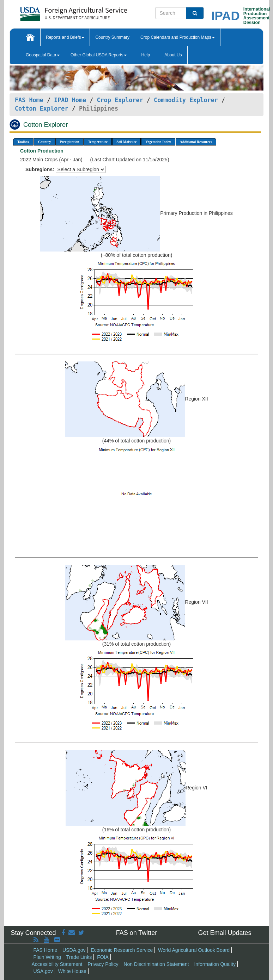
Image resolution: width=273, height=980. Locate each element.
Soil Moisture (126, 142)
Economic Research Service (122, 950)
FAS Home (29, 100)
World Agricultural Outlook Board (194, 950)
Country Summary (112, 37)
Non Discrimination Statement (156, 964)
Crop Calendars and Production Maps (178, 37)
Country (44, 142)
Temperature (98, 142)
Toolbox (23, 142)
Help (145, 55)
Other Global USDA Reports (99, 55)
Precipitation (69, 142)
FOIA (103, 957)
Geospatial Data (43, 55)
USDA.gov (74, 950)
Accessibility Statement (57, 964)
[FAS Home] (56, 11)
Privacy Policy (103, 964)
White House (72, 971)
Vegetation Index (158, 142)
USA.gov (43, 971)
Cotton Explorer (42, 108)
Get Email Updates (225, 933)
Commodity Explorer (186, 100)
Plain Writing (47, 957)
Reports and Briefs (65, 37)
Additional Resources (196, 142)
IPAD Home (70, 100)
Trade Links (79, 957)
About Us (173, 55)
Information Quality (215, 964)
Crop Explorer (120, 100)
